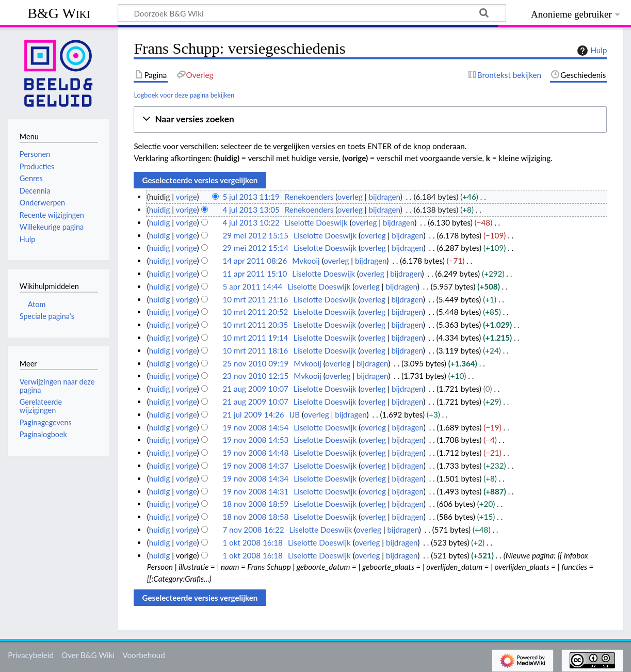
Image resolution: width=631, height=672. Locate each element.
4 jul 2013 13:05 (251, 210)
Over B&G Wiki (88, 655)
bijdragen (385, 197)
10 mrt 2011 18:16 (255, 350)
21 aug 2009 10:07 (255, 389)
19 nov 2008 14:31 (255, 491)
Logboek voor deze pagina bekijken (184, 95)
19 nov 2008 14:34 (255, 478)
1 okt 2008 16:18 (253, 542)
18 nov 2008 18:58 (255, 517)
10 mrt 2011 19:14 (255, 338)
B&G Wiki (59, 13)
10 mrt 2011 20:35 (255, 325)
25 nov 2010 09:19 (255, 363)
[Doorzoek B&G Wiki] (312, 13)
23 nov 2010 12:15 (255, 376)
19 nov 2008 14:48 (255, 453)
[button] (370, 119)
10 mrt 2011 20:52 (255, 312)
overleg (350, 197)
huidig (160, 210)
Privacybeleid (31, 655)
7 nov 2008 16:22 (253, 530)
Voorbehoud (143, 655)
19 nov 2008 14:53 (255, 440)
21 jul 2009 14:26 (253, 414)
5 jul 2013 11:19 (251, 197)
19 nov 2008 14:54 (255, 427)
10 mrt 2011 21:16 (255, 299)
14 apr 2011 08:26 (255, 261)
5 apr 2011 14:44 (252, 286)
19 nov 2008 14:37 (255, 466)
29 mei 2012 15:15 (255, 235)
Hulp (591, 51)
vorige (187, 197)
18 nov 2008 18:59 (255, 504)
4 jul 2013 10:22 (251, 222)
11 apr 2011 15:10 (255, 274)
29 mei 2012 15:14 (255, 248)
